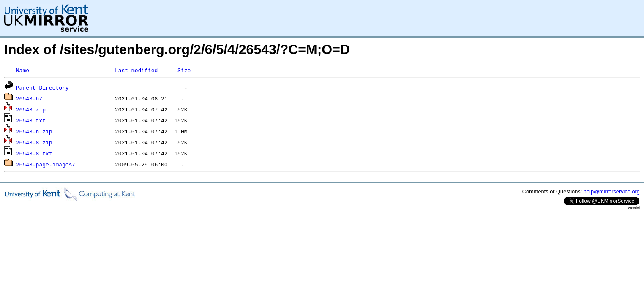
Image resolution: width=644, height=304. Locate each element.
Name (23, 70)
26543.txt (31, 120)
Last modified (136, 70)
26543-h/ (29, 98)
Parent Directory (42, 87)
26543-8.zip (34, 142)
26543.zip (31, 109)
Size (184, 70)
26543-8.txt (34, 153)
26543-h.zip (34, 131)
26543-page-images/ (46, 164)
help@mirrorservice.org (612, 191)
